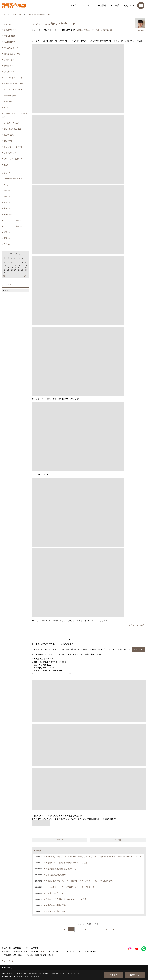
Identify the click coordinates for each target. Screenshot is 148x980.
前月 (5, 276)
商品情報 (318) (10, 42)
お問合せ (74, 5)
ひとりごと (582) (10, 153)
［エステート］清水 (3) (13, 226)
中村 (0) (7, 208)
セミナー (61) (9, 60)
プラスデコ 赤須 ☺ (137, 625)
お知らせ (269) (10, 36)
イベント (87, 5)
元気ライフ (129, 5)
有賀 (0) (7, 202)
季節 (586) (8, 141)
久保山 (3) (8, 214)
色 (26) (6, 107)
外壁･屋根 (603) (10, 96)
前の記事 (60, 840)
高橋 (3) (7, 190)
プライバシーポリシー (58, 973)
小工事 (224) (9, 135)
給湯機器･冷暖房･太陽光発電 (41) (14, 115)
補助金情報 (101, 5)
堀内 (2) (7, 196)
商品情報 (96, 30)
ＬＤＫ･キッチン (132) (13, 78)
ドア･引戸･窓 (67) (11, 101)
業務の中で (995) (10, 30)
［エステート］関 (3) (12, 220)
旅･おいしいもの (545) (13, 147)
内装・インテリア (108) (13, 90)
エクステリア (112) (11, 123)
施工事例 (115, 5)
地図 (44, 951)
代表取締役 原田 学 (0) (13, 179)
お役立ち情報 (107, 30)
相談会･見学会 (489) (12, 54)
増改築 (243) (9, 72)
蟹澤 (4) (7, 232)
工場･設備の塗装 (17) (12, 129)
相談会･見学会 (84, 30)
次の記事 (118, 840)
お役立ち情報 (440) (11, 48)
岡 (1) (6, 185)
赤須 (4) (7, 244)
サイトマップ (9, 961)
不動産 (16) (8, 66)
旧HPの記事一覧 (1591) (13, 159)
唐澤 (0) (7, 238)
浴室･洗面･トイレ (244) (13, 84)
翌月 (26, 276)
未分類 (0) (8, 165)
